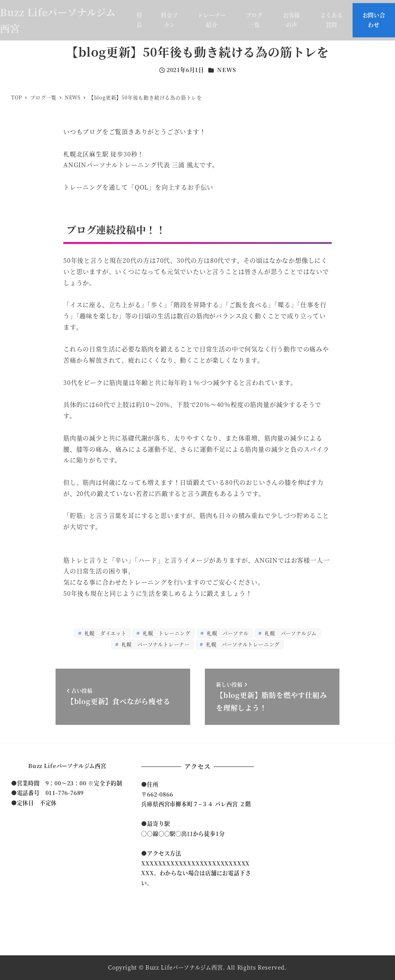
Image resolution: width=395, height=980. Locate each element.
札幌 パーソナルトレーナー (155, 644)
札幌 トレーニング (166, 633)
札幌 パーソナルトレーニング (242, 644)
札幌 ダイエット (105, 633)
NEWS (226, 70)
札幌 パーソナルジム (290, 633)
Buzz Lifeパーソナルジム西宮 (67, 766)
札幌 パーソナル (227, 633)
